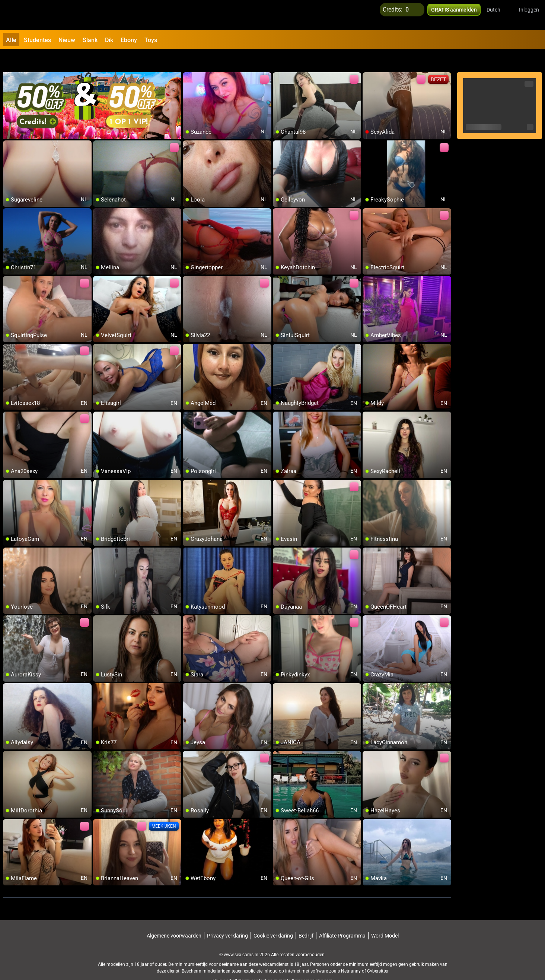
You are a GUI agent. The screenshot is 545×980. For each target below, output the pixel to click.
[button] (498, 15)
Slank (90, 40)
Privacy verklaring (227, 917)
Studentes (37, 40)
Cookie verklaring (273, 917)
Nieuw (67, 40)
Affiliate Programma (342, 917)
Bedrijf (306, 917)
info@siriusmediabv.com (308, 962)
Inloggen (529, 15)
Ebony (129, 40)
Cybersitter (378, 952)
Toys (151, 40)
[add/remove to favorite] (189, 60)
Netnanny (351, 952)
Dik (109, 40)
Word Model (385, 917)
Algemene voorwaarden (174, 917)
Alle (11, 40)
